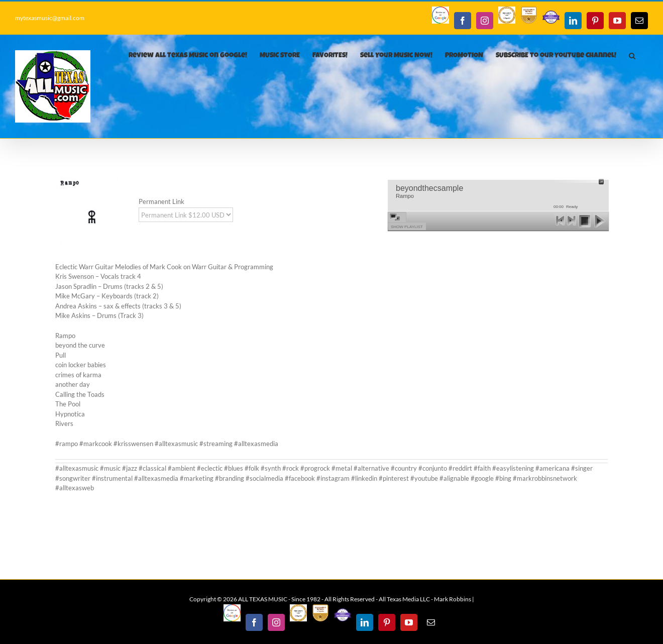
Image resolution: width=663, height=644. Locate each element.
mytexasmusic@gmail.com (50, 18)
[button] (632, 56)
